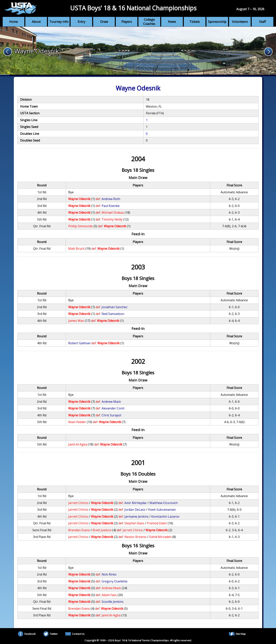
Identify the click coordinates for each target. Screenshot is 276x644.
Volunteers (240, 22)
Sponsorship (217, 22)
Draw (104, 22)
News (172, 22)
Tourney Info (59, 22)
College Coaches (149, 22)
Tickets (195, 22)
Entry (81, 22)
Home (14, 22)
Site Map (237, 634)
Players (127, 22)
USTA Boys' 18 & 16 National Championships (133, 8)
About (36, 22)
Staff (262, 22)
